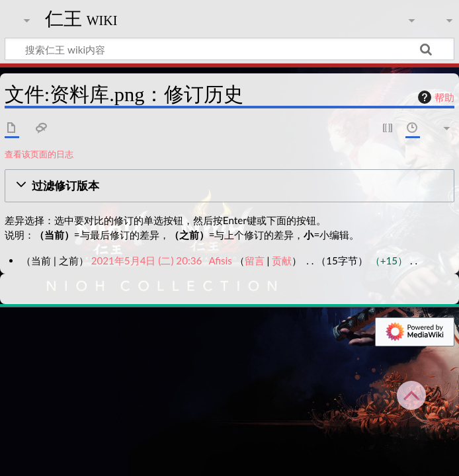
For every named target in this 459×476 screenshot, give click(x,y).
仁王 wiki (81, 19)
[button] (230, 186)
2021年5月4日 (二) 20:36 (147, 260)
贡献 (282, 260)
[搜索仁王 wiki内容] (230, 49)
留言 (255, 260)
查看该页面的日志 (39, 154)
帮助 (435, 97)
